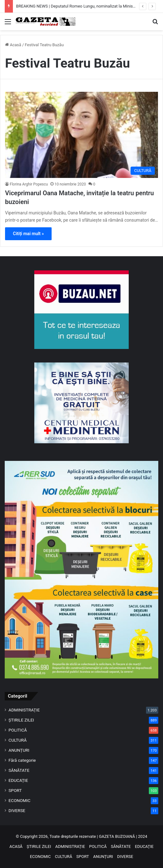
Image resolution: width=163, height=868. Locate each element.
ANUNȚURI (19, 750)
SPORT (15, 790)
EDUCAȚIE (18, 780)
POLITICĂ (18, 730)
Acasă (13, 45)
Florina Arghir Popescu (29, 184)
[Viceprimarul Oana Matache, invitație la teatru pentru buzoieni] (81, 135)
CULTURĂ (18, 740)
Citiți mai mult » (28, 234)
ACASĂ (16, 846)
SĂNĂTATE (19, 770)
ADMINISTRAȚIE (24, 710)
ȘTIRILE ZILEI (21, 720)
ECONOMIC (20, 800)
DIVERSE (17, 810)
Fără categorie (22, 760)
